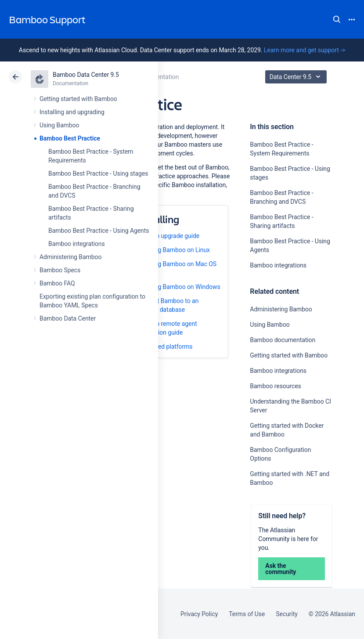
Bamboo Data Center (68, 318)
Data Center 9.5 (297, 77)
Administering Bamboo (70, 257)
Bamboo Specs (60, 270)
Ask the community (281, 569)
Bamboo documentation (283, 340)
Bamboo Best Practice (70, 138)
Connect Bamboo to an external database (168, 305)
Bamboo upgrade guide (168, 236)
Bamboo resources (275, 386)
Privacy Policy (199, 614)
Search (337, 19)
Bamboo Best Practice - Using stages (98, 173)
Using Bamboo (59, 125)
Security (287, 614)
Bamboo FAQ (57, 283)
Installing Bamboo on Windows (178, 287)
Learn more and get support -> (305, 50)
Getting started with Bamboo (78, 99)
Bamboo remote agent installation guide (167, 328)
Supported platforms (164, 347)
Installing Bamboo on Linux (173, 250)
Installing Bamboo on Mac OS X (177, 268)
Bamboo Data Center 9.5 (86, 75)
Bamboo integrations (77, 244)
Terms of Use (247, 614)
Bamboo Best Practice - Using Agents (99, 231)
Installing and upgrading (72, 112)
